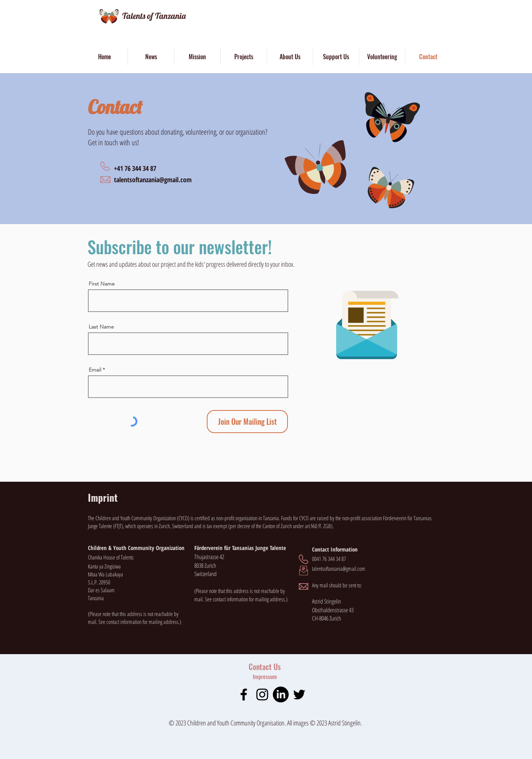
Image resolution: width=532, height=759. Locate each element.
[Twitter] (299, 694)
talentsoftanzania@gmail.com (153, 180)
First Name (102, 284)
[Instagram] (262, 694)
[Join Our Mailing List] (247, 422)
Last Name (101, 327)
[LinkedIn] (281, 694)
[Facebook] (244, 694)
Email (95, 370)
